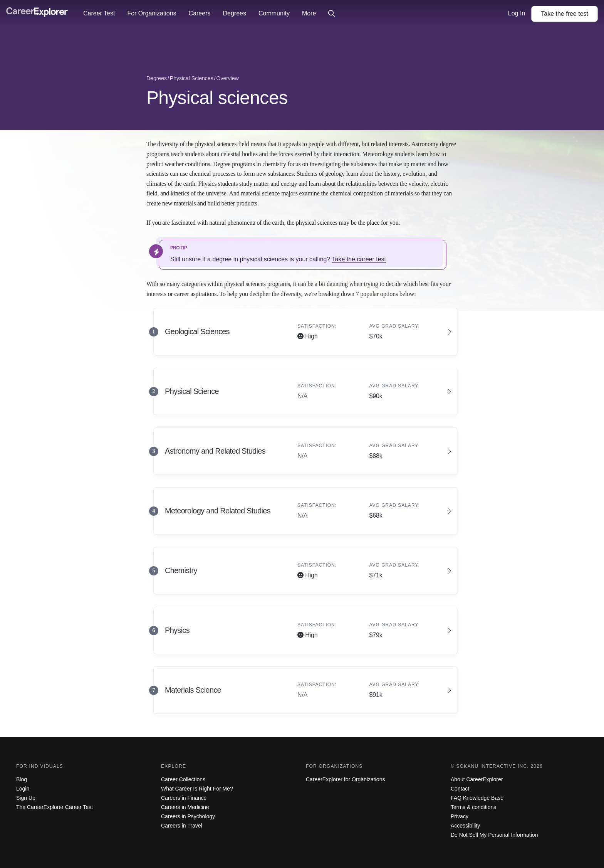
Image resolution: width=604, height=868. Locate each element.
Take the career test (359, 259)
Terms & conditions (473, 807)
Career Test (99, 13)
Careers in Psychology (188, 816)
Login (23, 789)
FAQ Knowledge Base (477, 798)
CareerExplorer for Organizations (345, 779)
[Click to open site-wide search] (332, 14)
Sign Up (26, 798)
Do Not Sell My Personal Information (494, 835)
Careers (200, 13)
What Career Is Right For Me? (197, 789)
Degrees (234, 13)
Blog (22, 779)
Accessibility (465, 826)
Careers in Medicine (185, 807)
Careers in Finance (184, 798)
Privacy (460, 816)
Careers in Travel (182, 826)
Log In (517, 13)
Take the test (565, 14)
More (309, 13)
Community (274, 13)
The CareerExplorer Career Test (55, 807)
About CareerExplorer (477, 779)
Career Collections (183, 779)
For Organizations (152, 13)
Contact (460, 789)
